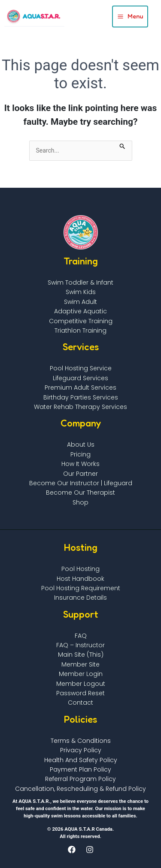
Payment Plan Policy (80, 769)
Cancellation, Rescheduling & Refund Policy (80, 789)
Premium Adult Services (80, 387)
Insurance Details (80, 598)
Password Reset (80, 693)
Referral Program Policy (80, 779)
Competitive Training (81, 321)
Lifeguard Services (80, 378)
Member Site (80, 664)
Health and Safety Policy (81, 760)
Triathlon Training (80, 330)
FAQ (81, 636)
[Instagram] (90, 850)
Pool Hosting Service (81, 368)
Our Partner (80, 474)
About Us (81, 445)
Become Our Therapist (80, 493)
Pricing (80, 454)
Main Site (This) (81, 655)
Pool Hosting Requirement (81, 588)
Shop (80, 502)
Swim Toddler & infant (80, 282)
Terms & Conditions (81, 741)
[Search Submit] (123, 145)
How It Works (80, 464)
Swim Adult (80, 302)
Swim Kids (81, 292)
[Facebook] (72, 850)
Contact (80, 703)
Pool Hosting (80, 569)
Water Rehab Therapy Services (80, 407)
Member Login (81, 674)
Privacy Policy (81, 750)
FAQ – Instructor (80, 645)
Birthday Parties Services (81, 397)
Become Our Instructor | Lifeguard (81, 483)
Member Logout (81, 684)
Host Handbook (80, 579)
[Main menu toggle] (130, 17)
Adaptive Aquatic (80, 311)
